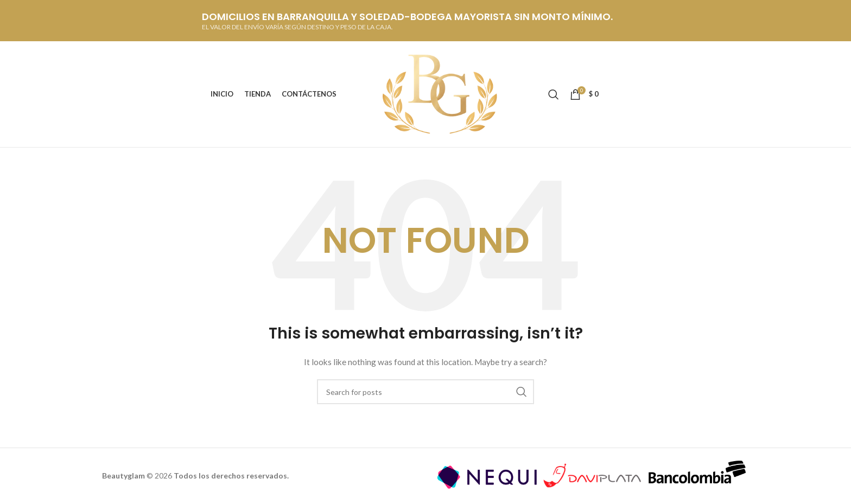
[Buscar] (554, 94)
